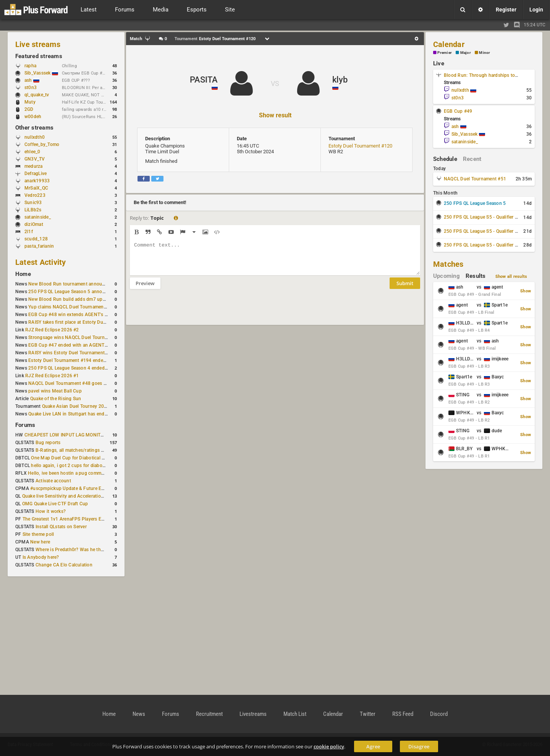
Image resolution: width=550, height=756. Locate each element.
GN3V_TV (35, 159)
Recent (472, 159)
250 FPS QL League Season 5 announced (72, 292)
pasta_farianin (39, 246)
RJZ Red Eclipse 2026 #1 (52, 376)
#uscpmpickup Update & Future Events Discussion (84, 488)
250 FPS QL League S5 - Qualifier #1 (482, 217)
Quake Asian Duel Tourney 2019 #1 (79, 406)
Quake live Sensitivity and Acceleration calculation (75, 496)
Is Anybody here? (41, 557)
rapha (30, 66)
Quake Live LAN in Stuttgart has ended (69, 414)
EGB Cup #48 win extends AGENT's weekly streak (81, 315)
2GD (29, 109)
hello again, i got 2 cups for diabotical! (72, 466)
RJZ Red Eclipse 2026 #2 (52, 330)
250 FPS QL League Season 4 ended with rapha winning (87, 368)
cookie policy (329, 746)
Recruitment (209, 714)
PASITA (204, 80)
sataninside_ (38, 217)
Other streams (34, 128)
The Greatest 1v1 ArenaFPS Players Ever (65, 519)
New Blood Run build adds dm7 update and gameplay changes (95, 299)
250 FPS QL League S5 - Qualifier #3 (482, 245)
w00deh (33, 117)
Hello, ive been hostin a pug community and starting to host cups (97, 473)
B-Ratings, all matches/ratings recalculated (81, 450)
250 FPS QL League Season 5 (475, 203)
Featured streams (39, 56)
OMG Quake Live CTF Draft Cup (55, 504)
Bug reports (48, 443)
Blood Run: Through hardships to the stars (489, 75)
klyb (340, 80)
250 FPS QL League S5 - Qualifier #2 (482, 231)
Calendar (449, 44)
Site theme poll (38, 534)
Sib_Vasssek (41, 73)
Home (23, 274)
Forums (25, 425)
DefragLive (36, 174)
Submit (405, 289)
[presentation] (188, 312)
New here (40, 542)
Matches (448, 264)
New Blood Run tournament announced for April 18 (83, 284)
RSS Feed (403, 714)
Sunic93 (33, 203)
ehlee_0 (32, 152)
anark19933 (37, 181)
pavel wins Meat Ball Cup (55, 391)
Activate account (53, 481)
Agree (373, 746)
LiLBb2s (33, 210)
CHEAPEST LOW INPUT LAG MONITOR (66, 435)
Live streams (38, 44)
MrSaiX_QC (36, 188)
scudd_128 (36, 239)
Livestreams (253, 714)
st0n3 (31, 88)
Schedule (445, 159)
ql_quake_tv (37, 95)
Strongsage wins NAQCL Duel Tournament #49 (78, 337)
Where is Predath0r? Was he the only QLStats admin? (92, 550)
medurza (34, 166)
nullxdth (464, 90)
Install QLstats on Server (61, 527)
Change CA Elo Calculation (64, 565)
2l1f (29, 232)
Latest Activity (41, 262)
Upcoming (446, 276)
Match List (295, 714)
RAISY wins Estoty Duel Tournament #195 (73, 353)
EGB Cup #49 (458, 111)
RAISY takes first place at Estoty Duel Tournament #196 (87, 322)
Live (439, 63)
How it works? (51, 511)
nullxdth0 (35, 137)
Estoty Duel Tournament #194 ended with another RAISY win (92, 360)
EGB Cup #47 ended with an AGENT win (71, 345)
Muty (30, 102)
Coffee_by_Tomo (42, 144)
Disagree (419, 746)
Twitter (368, 714)
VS (275, 84)
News (139, 714)
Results (476, 276)
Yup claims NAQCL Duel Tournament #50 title (76, 307)
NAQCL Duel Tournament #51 (475, 179)
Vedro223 (35, 195)
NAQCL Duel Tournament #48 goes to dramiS (76, 383)
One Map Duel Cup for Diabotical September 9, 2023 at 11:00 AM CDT (105, 458)
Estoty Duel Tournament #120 (360, 146)
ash (32, 80)
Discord (439, 714)
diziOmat (34, 224)
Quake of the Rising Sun (56, 399)
